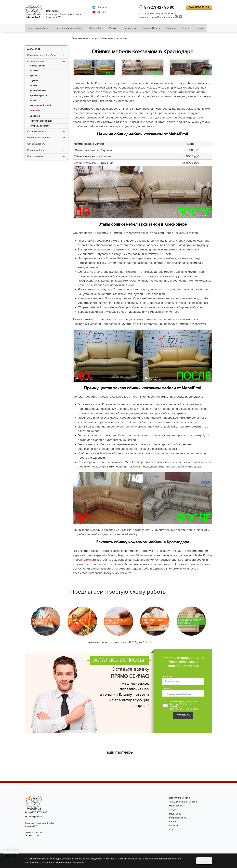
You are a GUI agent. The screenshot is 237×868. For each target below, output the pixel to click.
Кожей (33, 101)
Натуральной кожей (39, 127)
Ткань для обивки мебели (69, 28)
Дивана (33, 86)
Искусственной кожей (40, 106)
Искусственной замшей (41, 122)
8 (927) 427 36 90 (160, 8)
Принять (204, 861)
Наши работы (97, 28)
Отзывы (190, 28)
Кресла (33, 76)
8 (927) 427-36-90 (141, 643)
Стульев (34, 81)
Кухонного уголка (38, 96)
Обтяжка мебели (36, 145)
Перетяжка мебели (38, 28)
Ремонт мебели (36, 151)
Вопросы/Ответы (154, 28)
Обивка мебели (36, 62)
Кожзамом (35, 111)
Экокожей (35, 117)
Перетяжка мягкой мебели (42, 56)
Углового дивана (38, 91)
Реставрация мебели (39, 138)
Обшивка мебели (37, 132)
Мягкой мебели (37, 67)
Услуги (115, 28)
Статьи (204, 28)
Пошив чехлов (35, 157)
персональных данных (185, 710)
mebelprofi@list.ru (84, 560)
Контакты (174, 28)
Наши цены (132, 28)
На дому (34, 71)
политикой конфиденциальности (67, 863)
